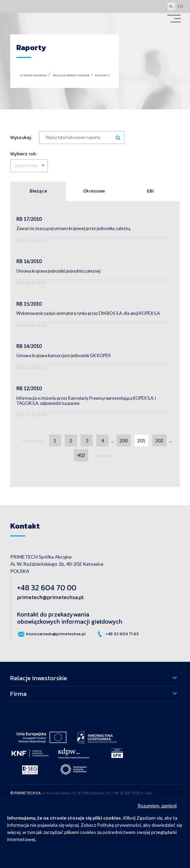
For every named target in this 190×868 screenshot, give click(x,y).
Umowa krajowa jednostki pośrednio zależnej (58, 271)
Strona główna (33, 75)
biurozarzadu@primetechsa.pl (51, 634)
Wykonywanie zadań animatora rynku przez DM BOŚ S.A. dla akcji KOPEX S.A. (89, 313)
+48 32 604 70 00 (47, 588)
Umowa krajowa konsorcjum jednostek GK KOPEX (64, 356)
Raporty (102, 75)
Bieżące (38, 191)
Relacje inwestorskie (71, 75)
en (180, 6)
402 (81, 455)
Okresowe (94, 191)
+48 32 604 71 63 (117, 634)
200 (124, 440)
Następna (104, 455)
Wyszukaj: (21, 138)
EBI (150, 191)
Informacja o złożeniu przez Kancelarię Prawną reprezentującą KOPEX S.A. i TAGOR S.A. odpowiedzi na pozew (86, 401)
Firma (18, 694)
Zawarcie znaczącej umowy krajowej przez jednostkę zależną (73, 229)
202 (159, 440)
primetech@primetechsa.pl (50, 597)
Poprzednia (32, 441)
